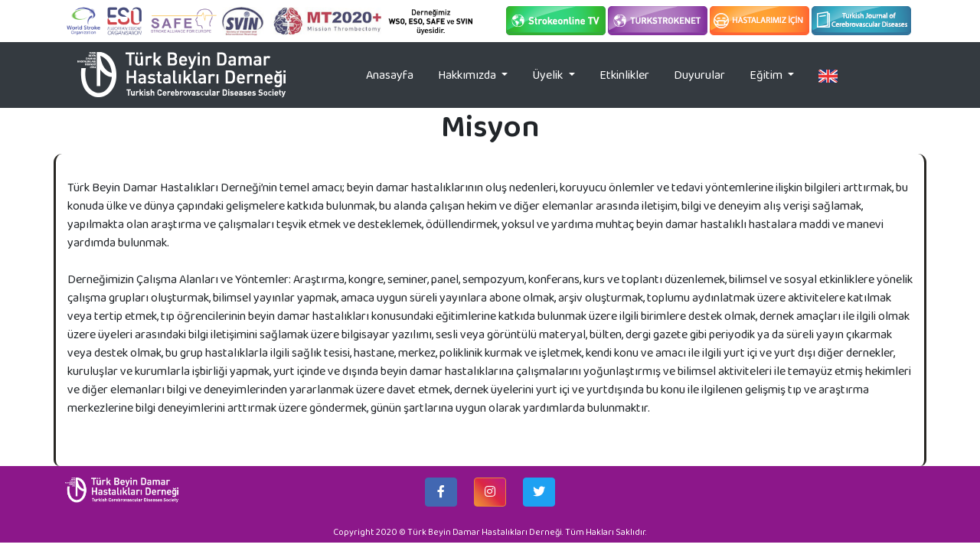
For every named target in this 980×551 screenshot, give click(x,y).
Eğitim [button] (767, 75)
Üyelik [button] (549, 75)
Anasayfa (396, 74)
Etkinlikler (624, 75)
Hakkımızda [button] (468, 75)
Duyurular (699, 75)
